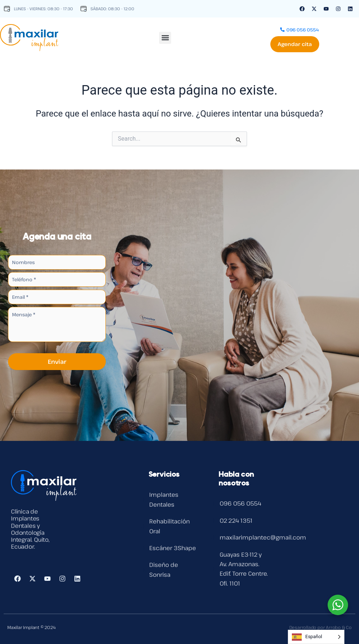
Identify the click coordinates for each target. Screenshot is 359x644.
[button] (165, 36)
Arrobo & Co (339, 627)
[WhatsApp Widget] (338, 605)
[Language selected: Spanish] (316, 637)
